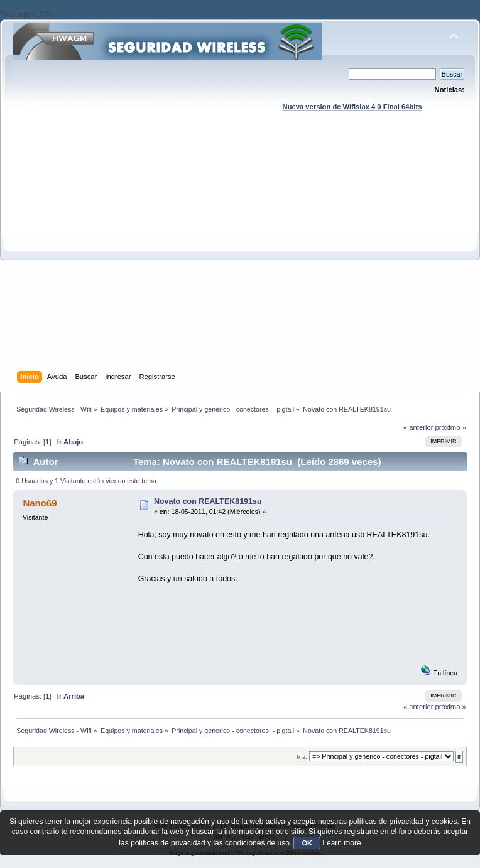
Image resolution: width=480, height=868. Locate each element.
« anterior (418, 427)
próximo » (451, 427)
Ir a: (302, 757)
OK (307, 843)
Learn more (341, 843)
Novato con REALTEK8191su (208, 501)
